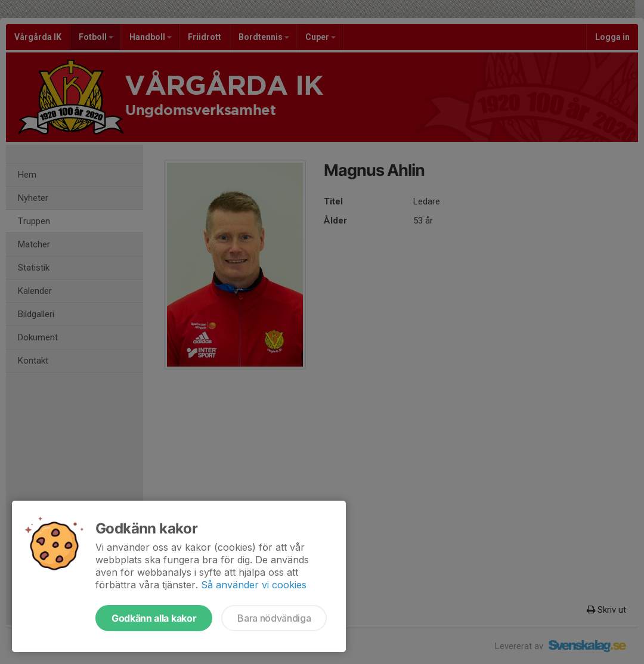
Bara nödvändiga (274, 618)
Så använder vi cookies (254, 585)
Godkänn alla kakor (154, 618)
